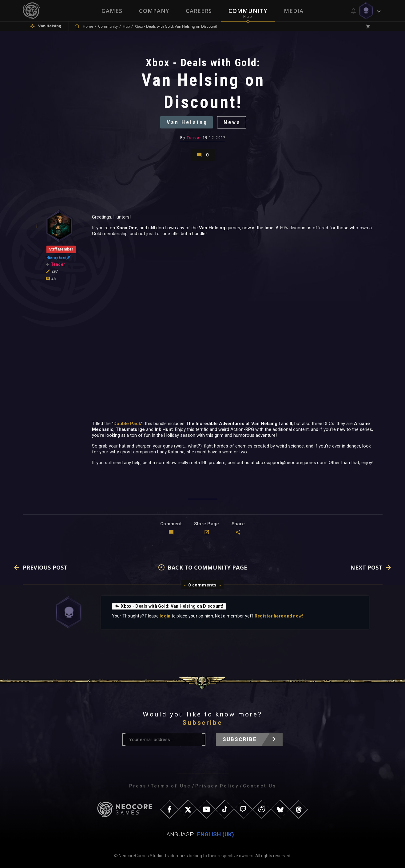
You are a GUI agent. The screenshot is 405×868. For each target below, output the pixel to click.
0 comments (202, 585)
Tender (194, 138)
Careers (199, 11)
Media (294, 11)
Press (138, 786)
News (232, 122)
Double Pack (127, 424)
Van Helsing (187, 122)
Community (248, 11)
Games (112, 11)
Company (154, 11)
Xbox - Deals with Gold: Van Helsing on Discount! (169, 606)
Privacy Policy (217, 786)
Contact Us (260, 786)
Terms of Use (171, 786)
